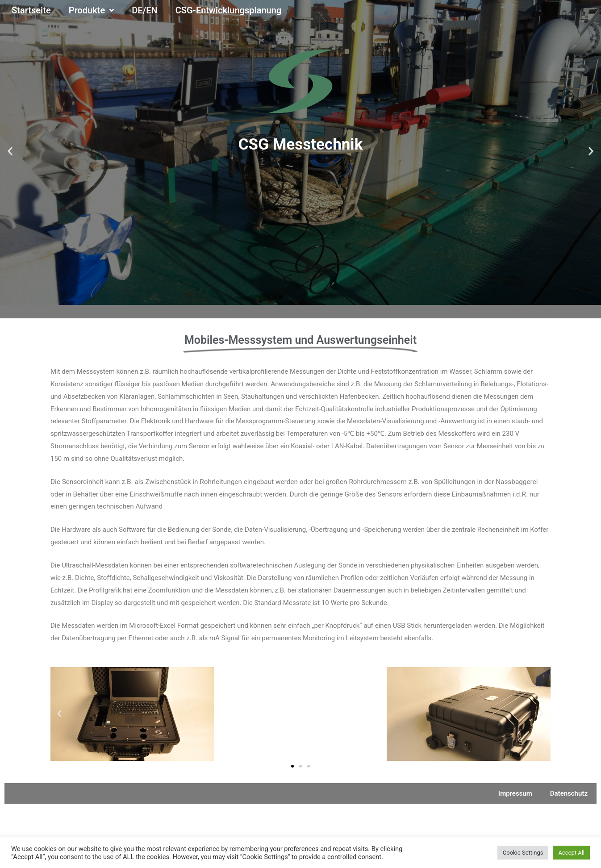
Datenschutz (569, 793)
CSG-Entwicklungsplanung (229, 10)
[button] (280, 297)
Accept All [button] (571, 853)
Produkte (92, 10)
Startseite (31, 10)
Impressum (515, 793)
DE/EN (144, 10)
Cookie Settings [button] (523, 853)
